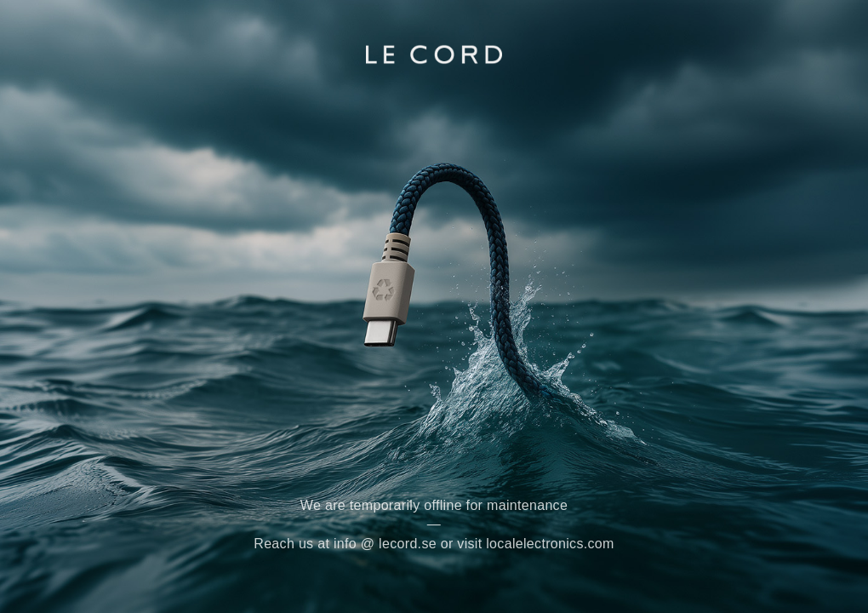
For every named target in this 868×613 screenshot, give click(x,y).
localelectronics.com (550, 544)
